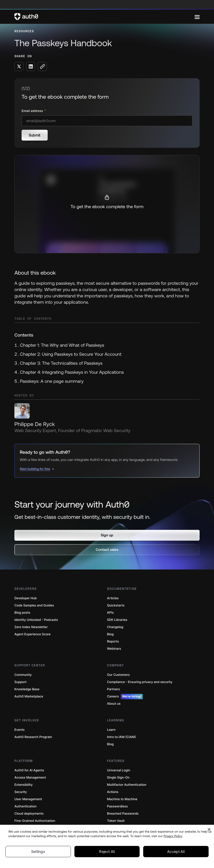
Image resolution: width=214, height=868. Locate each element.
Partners (113, 689)
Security (21, 792)
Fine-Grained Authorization (35, 821)
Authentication (26, 806)
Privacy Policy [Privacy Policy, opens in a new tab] (173, 836)
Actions (113, 792)
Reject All (107, 852)
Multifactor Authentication (127, 785)
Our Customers (118, 675)
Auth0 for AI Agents (29, 770)
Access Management (30, 778)
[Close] (209, 829)
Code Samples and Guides (34, 605)
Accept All (176, 852)
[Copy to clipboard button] (42, 66)
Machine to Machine (122, 799)
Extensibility (23, 785)
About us (114, 704)
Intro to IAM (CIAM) (121, 737)
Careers (125, 697)
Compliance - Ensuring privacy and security (140, 682)
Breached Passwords (123, 814)
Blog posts (22, 613)
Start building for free (35, 469)
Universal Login (119, 770)
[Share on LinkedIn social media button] (31, 66)
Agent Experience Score (32, 634)
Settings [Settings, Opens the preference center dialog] (38, 852)
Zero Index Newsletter (31, 627)
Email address (33, 111)
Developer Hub (26, 598)
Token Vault (116, 821)
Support (20, 682)
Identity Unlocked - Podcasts (36, 620)
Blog (110, 634)
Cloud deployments (29, 814)
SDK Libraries (117, 620)
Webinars (114, 649)
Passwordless (117, 806)
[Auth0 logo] (105, 17)
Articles (113, 598)
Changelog (115, 627)
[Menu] (197, 17)
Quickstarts (116, 605)
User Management (28, 799)
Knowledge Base (27, 689)
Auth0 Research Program (33, 737)
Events (19, 730)
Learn (111, 730)
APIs (110, 613)
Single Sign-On (118, 778)
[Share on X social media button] (19, 66)
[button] (107, 535)
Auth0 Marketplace (29, 696)
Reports (113, 641)
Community (23, 675)
